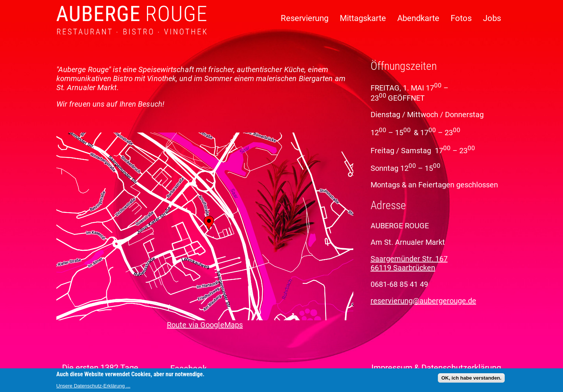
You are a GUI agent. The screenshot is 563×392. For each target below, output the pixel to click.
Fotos (461, 18)
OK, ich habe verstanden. (471, 378)
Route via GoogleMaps (205, 325)
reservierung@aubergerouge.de (423, 301)
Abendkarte (418, 18)
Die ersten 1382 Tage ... (104, 368)
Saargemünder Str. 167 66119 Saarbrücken (409, 263)
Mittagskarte (363, 18)
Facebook (188, 369)
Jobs (492, 18)
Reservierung (305, 18)
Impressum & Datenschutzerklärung (436, 368)
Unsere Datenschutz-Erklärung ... (93, 386)
